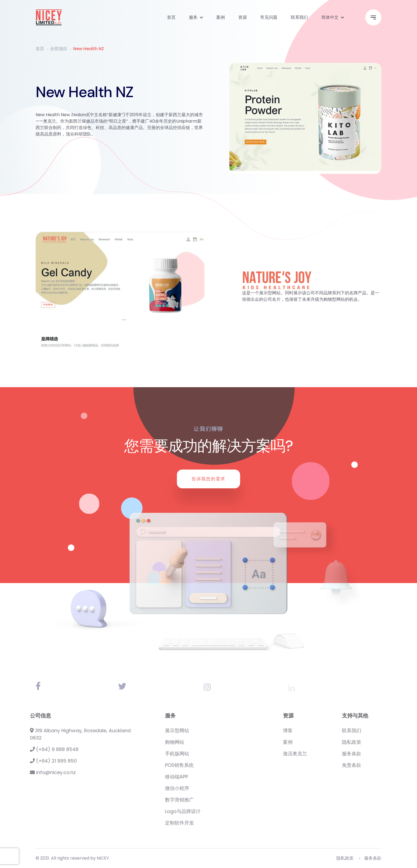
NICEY (103, 861)
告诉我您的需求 (208, 479)
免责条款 (379, 765)
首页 (171, 17)
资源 (243, 17)
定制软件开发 (207, 823)
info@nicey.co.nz (39, 772)
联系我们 (299, 17)
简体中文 (330, 17)
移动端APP (204, 777)
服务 (193, 17)
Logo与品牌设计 (210, 811)
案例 (221, 17)
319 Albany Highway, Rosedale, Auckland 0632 (67, 734)
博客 (315, 730)
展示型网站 (204, 730)
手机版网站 (204, 754)
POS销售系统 (207, 765)
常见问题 (269, 17)
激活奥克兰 (322, 754)
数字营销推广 (207, 800)
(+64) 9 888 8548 (41, 749)
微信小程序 (204, 788)
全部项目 (59, 49)
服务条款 (379, 754)
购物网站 (202, 742)
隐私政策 (379, 742)
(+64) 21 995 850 (40, 761)
